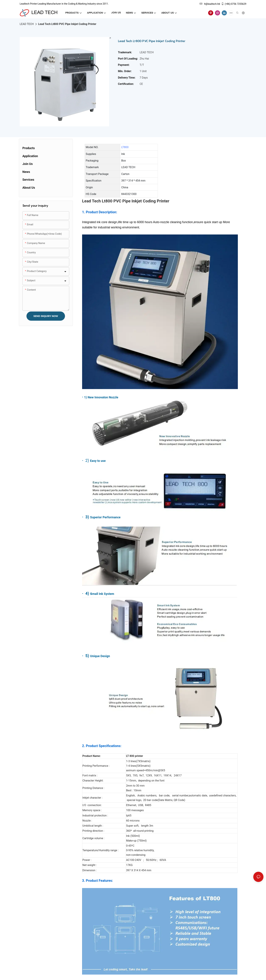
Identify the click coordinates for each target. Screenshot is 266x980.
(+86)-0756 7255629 (234, 4)
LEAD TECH (27, 24)
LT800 (125, 147)
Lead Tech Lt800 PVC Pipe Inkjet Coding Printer (67, 24)
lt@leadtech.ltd (210, 4)
